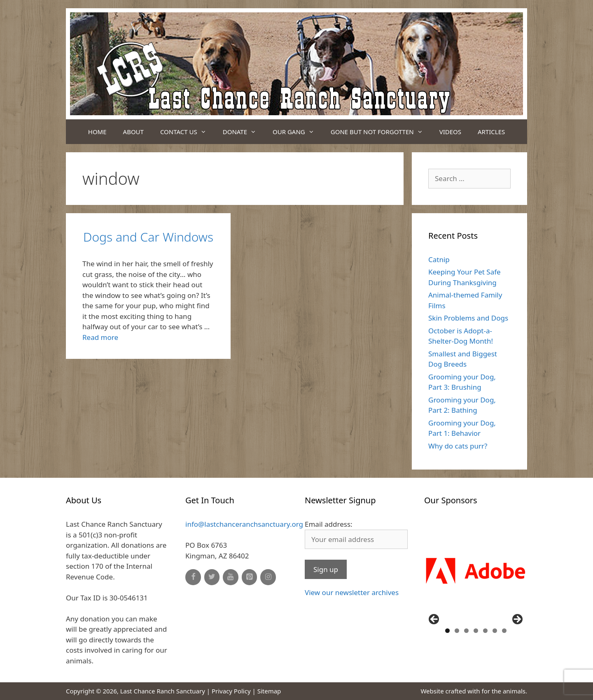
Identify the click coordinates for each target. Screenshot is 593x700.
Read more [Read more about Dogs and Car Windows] (100, 337)
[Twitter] (212, 577)
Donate (244, 132)
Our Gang (298, 132)
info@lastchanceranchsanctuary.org (244, 524)
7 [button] (504, 631)
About (133, 132)
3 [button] (466, 631)
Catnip (439, 259)
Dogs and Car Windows (148, 237)
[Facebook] (193, 577)
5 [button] (485, 631)
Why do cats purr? (458, 446)
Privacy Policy (231, 691)
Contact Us (187, 132)
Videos (450, 132)
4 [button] (476, 631)
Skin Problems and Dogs (468, 318)
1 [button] (447, 631)
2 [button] (457, 631)
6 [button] (495, 631)
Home (97, 132)
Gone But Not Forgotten (381, 132)
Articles (491, 132)
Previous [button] (434, 620)
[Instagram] (268, 577)
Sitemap (269, 691)
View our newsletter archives (352, 592)
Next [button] (517, 620)
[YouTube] (231, 577)
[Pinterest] (250, 577)
